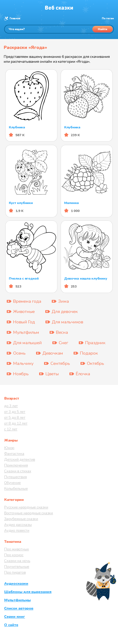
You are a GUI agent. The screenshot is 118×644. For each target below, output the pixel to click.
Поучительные (17, 567)
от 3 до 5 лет (15, 412)
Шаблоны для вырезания (28, 592)
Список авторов (19, 608)
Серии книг (15, 617)
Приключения (16, 465)
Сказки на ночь (17, 561)
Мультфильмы (17, 600)
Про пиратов (15, 572)
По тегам (108, 18)
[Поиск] (59, 29)
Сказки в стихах (18, 471)
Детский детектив (20, 459)
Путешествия (15, 477)
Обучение (12, 483)
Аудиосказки (16, 584)
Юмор (9, 448)
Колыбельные (16, 489)
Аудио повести (17, 530)
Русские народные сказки (26, 507)
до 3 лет (11, 406)
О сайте (11, 625)
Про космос (14, 555)
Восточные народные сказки (29, 513)
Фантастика (14, 454)
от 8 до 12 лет (16, 423)
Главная (15, 18)
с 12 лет (11, 429)
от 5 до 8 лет (15, 417)
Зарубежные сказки (21, 519)
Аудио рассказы (18, 525)
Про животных (17, 549)
